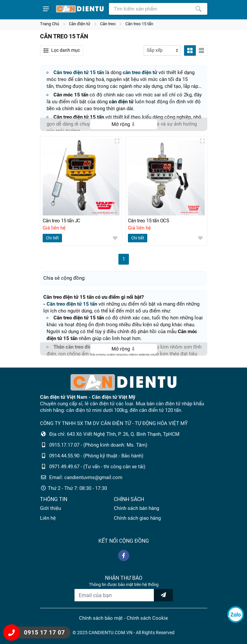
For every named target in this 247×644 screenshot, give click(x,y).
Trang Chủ (50, 24)
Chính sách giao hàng (137, 518)
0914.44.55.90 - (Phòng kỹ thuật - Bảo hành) (96, 456)
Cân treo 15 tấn (139, 24)
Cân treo (108, 24)
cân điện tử (121, 102)
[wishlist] (115, 238)
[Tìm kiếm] (198, 9)
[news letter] (163, 595)
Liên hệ (48, 518)
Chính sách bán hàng (136, 508)
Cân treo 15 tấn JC (62, 221)
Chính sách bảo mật (101, 618)
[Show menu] (46, 9)
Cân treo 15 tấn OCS (149, 221)
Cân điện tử (80, 24)
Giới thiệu (51, 508)
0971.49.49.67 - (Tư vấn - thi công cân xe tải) (97, 467)
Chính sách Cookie (147, 618)
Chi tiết (52, 238)
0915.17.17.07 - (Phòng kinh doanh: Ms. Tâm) (98, 445)
